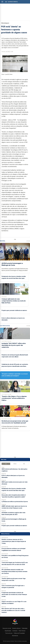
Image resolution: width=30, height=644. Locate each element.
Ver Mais (28, 241)
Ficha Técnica (22, 631)
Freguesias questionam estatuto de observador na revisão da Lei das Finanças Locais (14, 594)
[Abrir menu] (2, 2)
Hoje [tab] (6, 464)
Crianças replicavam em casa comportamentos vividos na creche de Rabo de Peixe (14, 301)
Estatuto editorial (16, 628)
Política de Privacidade (19, 633)
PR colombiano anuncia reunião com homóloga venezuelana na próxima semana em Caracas (14, 571)
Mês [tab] (24, 464)
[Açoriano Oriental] (15, 625)
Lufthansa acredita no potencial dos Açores (15, 502)
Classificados (8, 631)
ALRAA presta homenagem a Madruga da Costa (12, 264)
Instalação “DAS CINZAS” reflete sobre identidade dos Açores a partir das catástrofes (14, 345)
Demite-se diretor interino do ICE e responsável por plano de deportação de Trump (14, 541)
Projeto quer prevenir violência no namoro (14, 310)
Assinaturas (15, 636)
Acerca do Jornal (7, 628)
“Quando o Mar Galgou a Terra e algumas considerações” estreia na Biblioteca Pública (14, 398)
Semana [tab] (15, 464)
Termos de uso (9, 633)
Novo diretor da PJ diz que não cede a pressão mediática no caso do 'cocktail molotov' (13, 610)
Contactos (15, 631)
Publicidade (25, 628)
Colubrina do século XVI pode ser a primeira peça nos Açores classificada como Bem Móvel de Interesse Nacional (15, 366)
